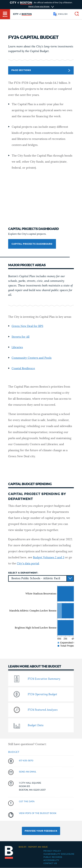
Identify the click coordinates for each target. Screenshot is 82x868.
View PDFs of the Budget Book (38, 813)
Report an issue (33, 847)
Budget (14, 752)
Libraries (17, 347)
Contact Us (50, 863)
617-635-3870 (26, 761)
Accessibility (51, 860)
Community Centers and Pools (32, 358)
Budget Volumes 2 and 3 (49, 558)
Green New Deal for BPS (27, 326)
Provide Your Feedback (41, 831)
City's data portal (28, 564)
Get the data (27, 802)
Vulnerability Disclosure (59, 854)
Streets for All (20, 337)
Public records (53, 857)
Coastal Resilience (23, 369)
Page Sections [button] (41, 70)
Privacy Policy (52, 851)
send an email (28, 772)
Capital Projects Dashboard (32, 244)
